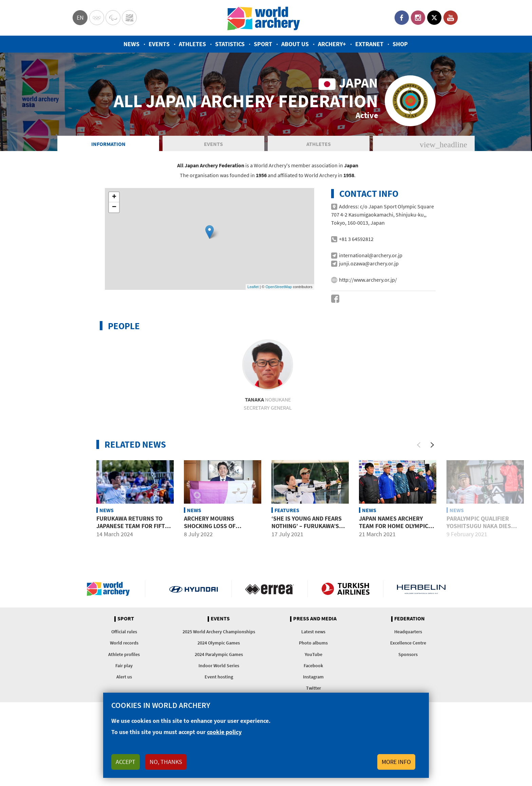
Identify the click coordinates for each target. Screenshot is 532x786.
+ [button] (114, 228)
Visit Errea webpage (270, 619)
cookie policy (224, 732)
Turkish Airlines (346, 619)
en (80, 17)
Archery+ (332, 44)
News (131, 44)
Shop (400, 44)
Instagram (418, 18)
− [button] (114, 238)
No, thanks (166, 762)
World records (124, 673)
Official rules (124, 662)
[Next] (432, 475)
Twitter (434, 18)
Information (108, 174)
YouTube (451, 18)
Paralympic (113, 18)
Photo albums (313, 673)
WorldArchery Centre (129, 18)
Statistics (230, 44)
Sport (263, 44)
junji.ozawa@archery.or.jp (369, 294)
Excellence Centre (408, 673)
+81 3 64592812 (356, 269)
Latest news (313, 662)
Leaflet (253, 317)
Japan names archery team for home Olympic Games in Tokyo (394, 556)
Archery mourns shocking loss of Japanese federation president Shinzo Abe (216, 560)
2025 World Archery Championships (219, 662)
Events (159, 44)
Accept (126, 762)
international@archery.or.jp (371, 286)
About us (295, 44)
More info (396, 762)
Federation (410, 649)
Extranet (369, 44)
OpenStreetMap (279, 317)
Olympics (97, 18)
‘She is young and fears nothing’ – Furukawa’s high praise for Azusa (307, 556)
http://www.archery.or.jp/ (368, 310)
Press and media (315, 649)
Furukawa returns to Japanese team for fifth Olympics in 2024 (133, 556)
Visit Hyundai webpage (194, 619)
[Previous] (419, 475)
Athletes (192, 44)
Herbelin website (421, 619)
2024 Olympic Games (219, 673)
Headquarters (408, 662)
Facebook (402, 18)
